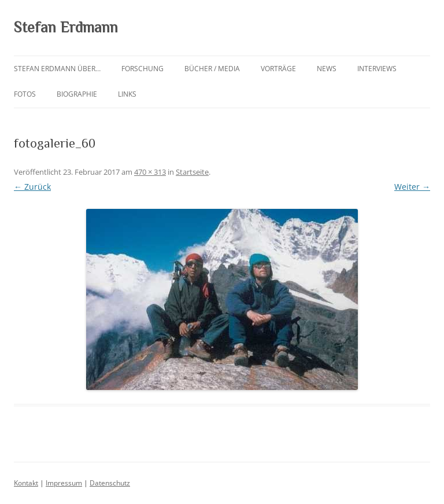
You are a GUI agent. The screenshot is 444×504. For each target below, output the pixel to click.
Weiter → (412, 187)
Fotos (25, 94)
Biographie (77, 94)
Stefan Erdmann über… (57, 69)
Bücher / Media (212, 69)
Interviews (377, 69)
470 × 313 (150, 172)
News (327, 69)
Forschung (143, 69)
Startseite (192, 172)
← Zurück (32, 187)
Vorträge (278, 69)
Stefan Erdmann (66, 27)
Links (127, 94)
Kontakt (26, 483)
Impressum (64, 483)
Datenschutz (110, 483)
